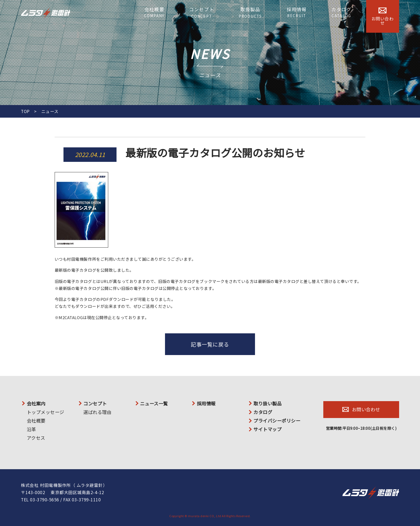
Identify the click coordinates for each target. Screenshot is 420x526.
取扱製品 (250, 12)
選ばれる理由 (97, 412)
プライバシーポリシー (277, 421)
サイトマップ (267, 429)
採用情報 (297, 12)
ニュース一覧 (154, 403)
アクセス (36, 438)
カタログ (341, 12)
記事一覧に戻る (210, 344)
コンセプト (202, 13)
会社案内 (36, 403)
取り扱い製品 (267, 403)
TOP (25, 111)
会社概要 (154, 12)
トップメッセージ (46, 412)
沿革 (31, 429)
